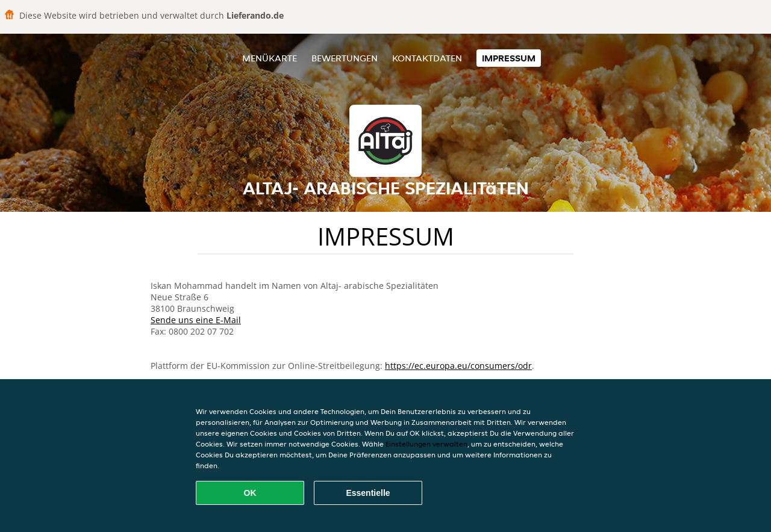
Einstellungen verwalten (426, 444)
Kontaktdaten (427, 58)
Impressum (509, 58)
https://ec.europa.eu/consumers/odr (458, 366)
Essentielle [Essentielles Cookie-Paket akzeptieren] (368, 493)
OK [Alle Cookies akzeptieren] (250, 493)
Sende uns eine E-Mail (196, 320)
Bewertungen (345, 58)
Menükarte (270, 58)
